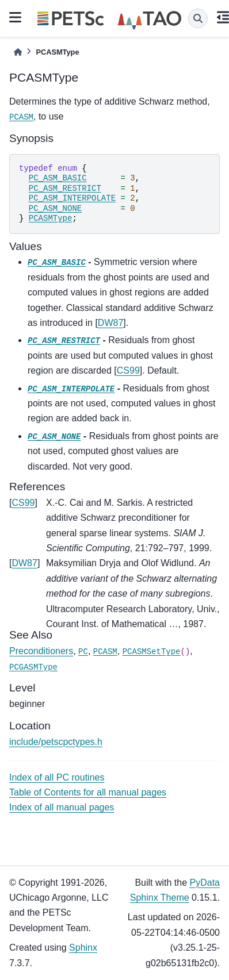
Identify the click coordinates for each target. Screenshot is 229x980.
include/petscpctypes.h (56, 742)
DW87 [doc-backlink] (24, 563)
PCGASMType (33, 667)
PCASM (21, 117)
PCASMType (51, 218)
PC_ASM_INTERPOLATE (72, 198)
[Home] (18, 52)
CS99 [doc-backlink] (23, 503)
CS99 (128, 370)
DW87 (110, 323)
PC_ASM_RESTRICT (65, 189)
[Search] (198, 18)
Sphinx (83, 948)
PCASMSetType (152, 652)
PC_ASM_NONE (55, 209)
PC (83, 652)
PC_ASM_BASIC (58, 178)
